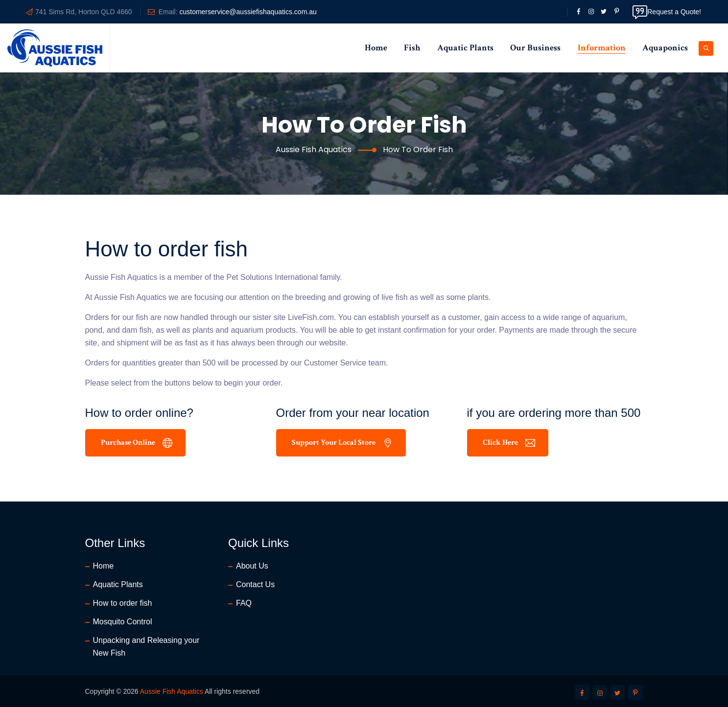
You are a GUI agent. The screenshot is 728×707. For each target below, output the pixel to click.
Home (376, 48)
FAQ (244, 603)
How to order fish (123, 603)
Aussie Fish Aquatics (172, 691)
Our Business (535, 48)
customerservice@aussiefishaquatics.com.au (248, 12)
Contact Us (255, 584)
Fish (412, 48)
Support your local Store (342, 443)
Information (602, 48)
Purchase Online (137, 443)
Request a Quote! (667, 12)
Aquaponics (665, 48)
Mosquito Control (123, 622)
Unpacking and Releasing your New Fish (146, 647)
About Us (252, 566)
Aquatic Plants (465, 48)
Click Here (509, 443)
